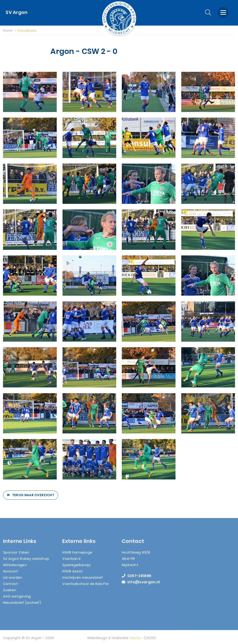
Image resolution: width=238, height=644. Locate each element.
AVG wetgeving (17, 599)
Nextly (135, 641)
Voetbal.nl (71, 562)
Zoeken (10, 593)
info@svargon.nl (141, 585)
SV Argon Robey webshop (26, 562)
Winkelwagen (15, 568)
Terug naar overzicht (33, 495)
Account (11, 574)
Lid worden (13, 580)
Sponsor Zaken (16, 555)
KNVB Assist (73, 574)
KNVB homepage (77, 555)
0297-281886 (137, 579)
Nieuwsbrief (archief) (22, 606)
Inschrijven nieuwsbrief (83, 580)
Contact (11, 587)
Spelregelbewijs (76, 568)
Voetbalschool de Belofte (86, 587)
